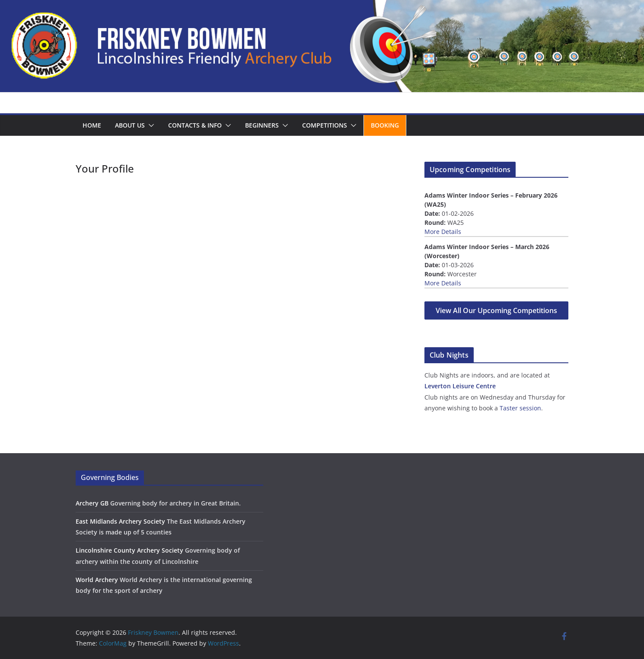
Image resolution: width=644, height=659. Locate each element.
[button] (150, 125)
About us (130, 125)
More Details (443, 232)
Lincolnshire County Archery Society (129, 550)
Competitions (325, 125)
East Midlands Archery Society (120, 521)
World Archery (97, 580)
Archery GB (92, 503)
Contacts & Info (195, 125)
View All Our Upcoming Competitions (496, 310)
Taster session (520, 408)
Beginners (262, 125)
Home (92, 125)
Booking (385, 125)
